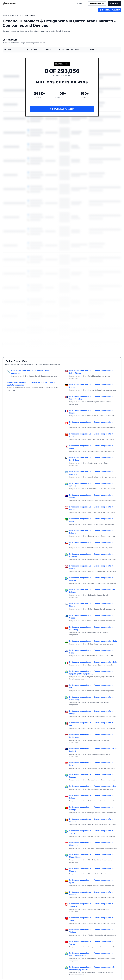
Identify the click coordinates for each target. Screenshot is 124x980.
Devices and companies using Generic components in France (91, 412)
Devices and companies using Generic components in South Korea (91, 459)
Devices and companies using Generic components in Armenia (91, 485)
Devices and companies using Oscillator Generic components (31, 372)
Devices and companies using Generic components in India (93, 641)
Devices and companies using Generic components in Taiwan (91, 919)
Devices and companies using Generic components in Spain (91, 881)
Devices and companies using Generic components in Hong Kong (91, 628)
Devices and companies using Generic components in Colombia (91, 555)
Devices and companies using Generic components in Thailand (91, 931)
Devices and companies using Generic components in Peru (93, 786)
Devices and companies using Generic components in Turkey (91, 943)
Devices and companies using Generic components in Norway (91, 764)
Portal (80, 3)
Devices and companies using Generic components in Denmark (91, 567)
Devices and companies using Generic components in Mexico (91, 724)
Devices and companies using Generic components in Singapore (91, 844)
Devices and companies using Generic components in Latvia (91, 687)
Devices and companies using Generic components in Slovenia (91, 870)
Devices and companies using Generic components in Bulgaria (91, 532)
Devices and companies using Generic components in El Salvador (92, 591)
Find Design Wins (97, 3)
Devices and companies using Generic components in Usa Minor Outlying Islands (93, 968)
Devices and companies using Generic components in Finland (91, 605)
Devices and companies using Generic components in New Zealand (93, 750)
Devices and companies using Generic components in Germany (91, 386)
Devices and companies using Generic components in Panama (91, 776)
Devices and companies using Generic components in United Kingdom (91, 398)
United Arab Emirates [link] (27, 15)
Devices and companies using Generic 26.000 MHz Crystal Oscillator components (31, 384)
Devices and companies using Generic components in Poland (91, 797)
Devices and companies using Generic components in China (91, 435)
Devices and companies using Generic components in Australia (91, 496)
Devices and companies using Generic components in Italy (93, 662)
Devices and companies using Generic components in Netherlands (91, 736)
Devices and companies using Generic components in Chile (91, 544)
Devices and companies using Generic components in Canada (91, 423)
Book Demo (115, 3)
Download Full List (110, 10)
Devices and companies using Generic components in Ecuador (91, 579)
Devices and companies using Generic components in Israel (91, 652)
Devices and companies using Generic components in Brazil (91, 520)
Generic (13, 15)
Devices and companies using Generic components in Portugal (91, 808)
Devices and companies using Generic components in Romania (91, 820)
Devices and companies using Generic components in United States (91, 372)
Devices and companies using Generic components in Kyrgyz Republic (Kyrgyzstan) (91, 673)
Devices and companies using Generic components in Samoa (91, 832)
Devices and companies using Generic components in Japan (91, 447)
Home (5, 15)
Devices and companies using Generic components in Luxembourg (91, 698)
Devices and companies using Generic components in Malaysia (91, 712)
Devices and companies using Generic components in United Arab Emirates (91, 954)
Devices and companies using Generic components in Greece (91, 617)
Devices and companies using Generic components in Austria (91, 508)
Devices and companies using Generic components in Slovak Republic (91, 856)
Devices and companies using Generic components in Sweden (91, 893)
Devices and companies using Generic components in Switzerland (91, 905)
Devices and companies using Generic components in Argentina (91, 473)
